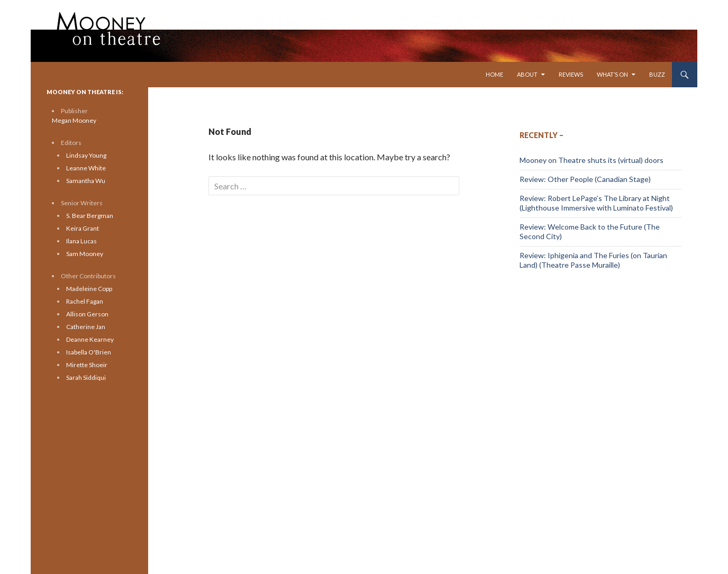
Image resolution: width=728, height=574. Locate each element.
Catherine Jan (86, 327)
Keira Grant (83, 228)
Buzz (657, 74)
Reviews (571, 74)
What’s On (612, 74)
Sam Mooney (85, 254)
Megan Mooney (74, 120)
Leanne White (86, 168)
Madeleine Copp (89, 289)
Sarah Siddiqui (86, 377)
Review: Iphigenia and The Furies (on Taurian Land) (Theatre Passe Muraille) (593, 260)
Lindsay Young (86, 155)
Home (494, 74)
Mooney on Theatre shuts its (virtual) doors (592, 160)
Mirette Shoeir (87, 365)
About (527, 74)
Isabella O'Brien (89, 352)
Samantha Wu (86, 181)
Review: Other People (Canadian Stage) (585, 179)
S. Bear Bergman (90, 216)
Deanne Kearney (90, 339)
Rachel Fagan (85, 301)
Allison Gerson (87, 314)
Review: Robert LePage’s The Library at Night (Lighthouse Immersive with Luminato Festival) (596, 203)
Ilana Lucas (81, 241)
